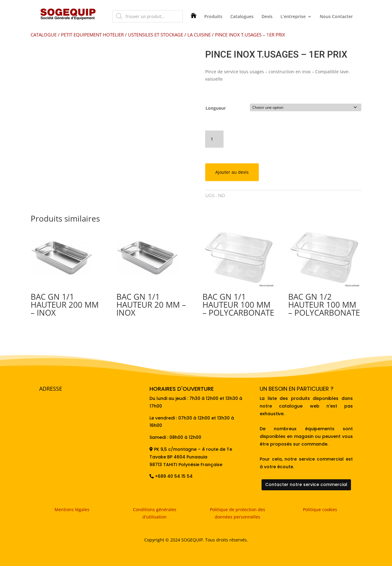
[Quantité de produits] (214, 138)
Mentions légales (72, 509)
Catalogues (242, 17)
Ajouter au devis (232, 171)
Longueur (216, 108)
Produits (213, 17)
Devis (267, 17)
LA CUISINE (199, 35)
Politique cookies (320, 509)
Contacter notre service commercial (306, 484)
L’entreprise (293, 17)
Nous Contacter (336, 17)
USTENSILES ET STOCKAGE (156, 35)
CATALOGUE (44, 35)
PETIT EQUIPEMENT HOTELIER (92, 35)
